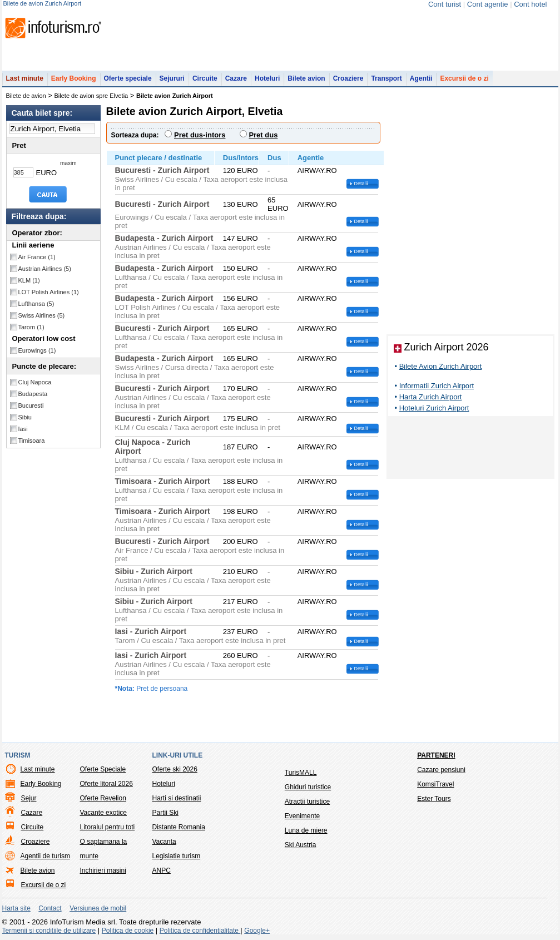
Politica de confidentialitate (200, 931)
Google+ (257, 931)
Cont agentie (488, 4)
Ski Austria (301, 845)
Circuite (205, 78)
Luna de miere (306, 830)
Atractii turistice (307, 802)
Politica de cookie (128, 931)
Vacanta (164, 842)
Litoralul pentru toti (108, 827)
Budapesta (33, 394)
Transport (386, 78)
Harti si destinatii (177, 798)
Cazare (236, 78)
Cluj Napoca (35, 382)
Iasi (23, 429)
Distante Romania (179, 827)
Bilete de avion (26, 96)
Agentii (421, 78)
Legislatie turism (177, 856)
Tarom (31, 327)
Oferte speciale (128, 78)
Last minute (25, 78)
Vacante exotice (104, 813)
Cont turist (445, 4)
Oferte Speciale (103, 769)
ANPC (162, 870)
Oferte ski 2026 (175, 769)
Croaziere (348, 78)
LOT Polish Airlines (49, 292)
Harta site (16, 908)
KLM (29, 280)
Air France (37, 257)
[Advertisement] (470, 449)
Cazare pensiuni (441, 770)
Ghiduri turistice (308, 787)
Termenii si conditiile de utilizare (49, 931)
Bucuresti (31, 405)
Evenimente (302, 816)
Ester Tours (434, 799)
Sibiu (25, 417)
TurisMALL (301, 773)
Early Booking (74, 78)
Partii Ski (165, 813)
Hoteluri (267, 78)
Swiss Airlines (42, 315)
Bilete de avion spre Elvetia (91, 96)
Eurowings (37, 350)
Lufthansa (36, 304)
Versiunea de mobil (98, 908)
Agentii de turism (45, 856)
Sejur (29, 798)
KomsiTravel (435, 784)
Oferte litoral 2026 (106, 784)
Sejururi (172, 78)
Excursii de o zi (464, 78)
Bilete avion (306, 78)
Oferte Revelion (103, 798)
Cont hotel (530, 4)
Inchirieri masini (103, 870)
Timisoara (32, 441)
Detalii (361, 184)
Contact (50, 908)
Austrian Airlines (45, 269)
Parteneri (436, 755)
